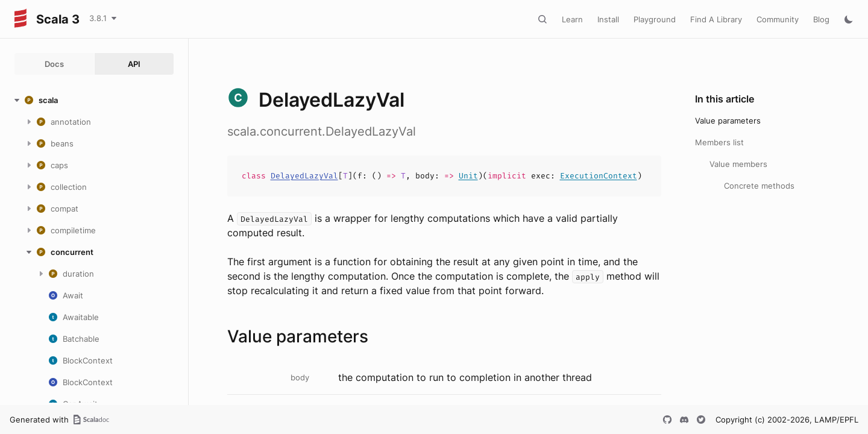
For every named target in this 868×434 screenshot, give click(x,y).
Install (608, 19)
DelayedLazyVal (304, 176)
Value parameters (728, 121)
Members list (719, 142)
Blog (821, 19)
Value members (738, 164)
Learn (572, 19)
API (134, 64)
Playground (655, 19)
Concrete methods (759, 186)
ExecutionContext (599, 176)
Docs (54, 64)
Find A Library (716, 19)
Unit (468, 176)
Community (778, 19)
